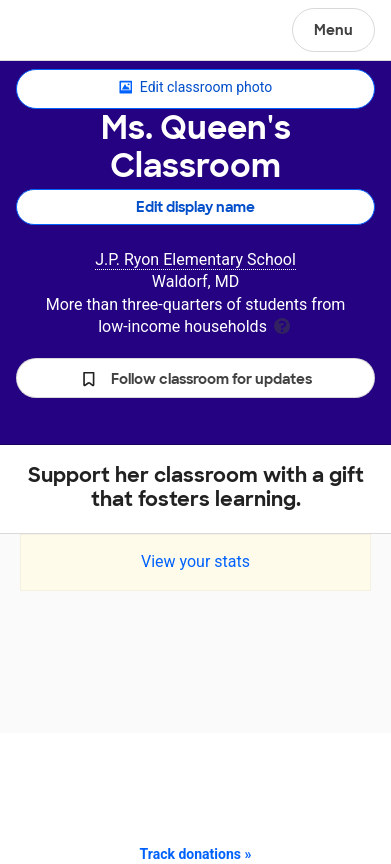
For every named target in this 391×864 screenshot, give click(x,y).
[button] (195, 378)
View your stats (195, 561)
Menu (333, 30)
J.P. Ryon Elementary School (195, 259)
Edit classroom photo (195, 88)
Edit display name (195, 207)
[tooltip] (282, 324)
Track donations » (196, 854)
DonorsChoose (63, 32)
